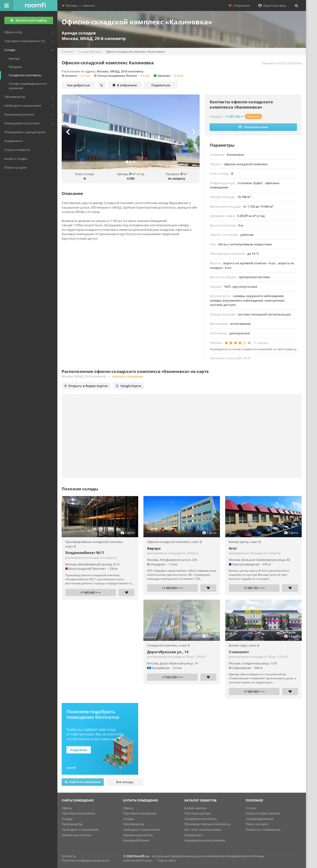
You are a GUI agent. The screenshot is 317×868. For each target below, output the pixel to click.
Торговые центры (198, 813)
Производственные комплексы (207, 824)
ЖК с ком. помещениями (203, 829)
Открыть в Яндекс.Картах (86, 386)
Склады (67, 819)
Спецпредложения (260, 819)
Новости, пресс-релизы (263, 813)
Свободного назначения (80, 829)
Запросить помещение (263, 829)
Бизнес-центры (196, 808)
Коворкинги (193, 835)
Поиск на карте (257, 824)
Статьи (251, 808)
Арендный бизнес (136, 840)
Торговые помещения (78, 813)
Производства (72, 824)
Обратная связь (272, 6)
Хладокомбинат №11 (85, 553)
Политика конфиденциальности (85, 860)
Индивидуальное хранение (205, 840)
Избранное (239, 6)
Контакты (69, 856)
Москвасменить (79, 6)
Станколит (239, 652)
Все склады (125, 782)
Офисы (67, 808)
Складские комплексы (201, 819)
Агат (233, 548)
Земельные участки (77, 835)
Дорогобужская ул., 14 (168, 652)
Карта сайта (167, 860)
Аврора (154, 548)
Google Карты (129, 386)
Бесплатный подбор (29, 20)
